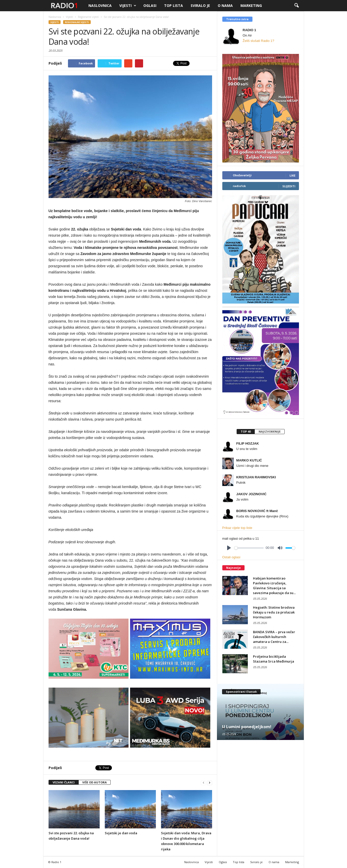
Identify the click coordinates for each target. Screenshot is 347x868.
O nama (225, 5)
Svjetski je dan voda (121, 833)
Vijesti (128, 6)
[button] (296, 6)
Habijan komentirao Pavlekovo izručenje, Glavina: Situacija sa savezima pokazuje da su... (274, 586)
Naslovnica (100, 5)
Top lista (173, 5)
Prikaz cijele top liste (237, 528)
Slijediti (289, 186)
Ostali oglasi (231, 557)
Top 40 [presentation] (246, 431)
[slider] (249, 548)
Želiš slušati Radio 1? (259, 41)
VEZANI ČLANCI (64, 782)
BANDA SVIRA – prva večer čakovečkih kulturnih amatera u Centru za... (274, 637)
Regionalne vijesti (77, 22)
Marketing (251, 5)
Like (292, 175)
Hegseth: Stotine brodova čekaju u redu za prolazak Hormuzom (274, 612)
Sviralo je (200, 5)
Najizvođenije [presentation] (270, 431)
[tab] (246, 432)
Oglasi (150, 5)
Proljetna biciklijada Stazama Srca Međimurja (274, 659)
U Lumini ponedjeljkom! (247, 727)
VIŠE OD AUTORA (95, 782)
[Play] (229, 548)
